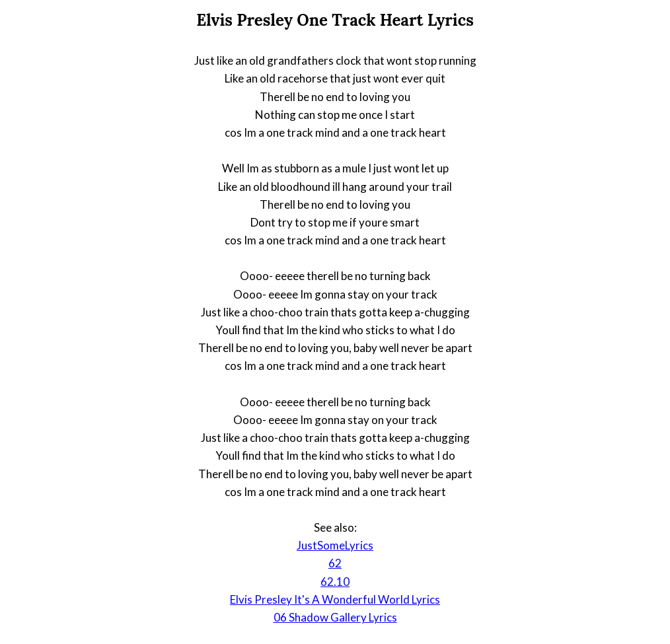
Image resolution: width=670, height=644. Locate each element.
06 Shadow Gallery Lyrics (335, 617)
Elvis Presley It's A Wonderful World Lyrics (335, 599)
